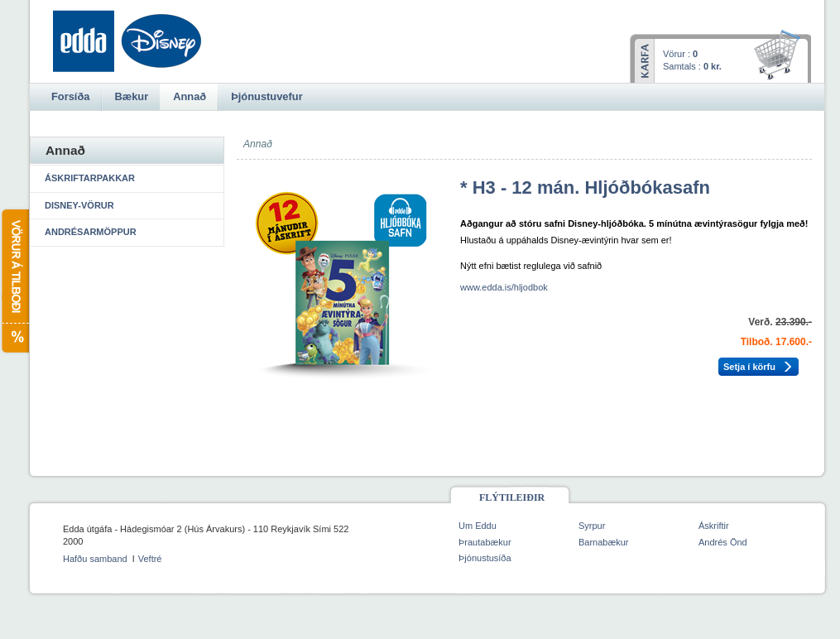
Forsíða (70, 96)
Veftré (150, 559)
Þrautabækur (485, 542)
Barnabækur (604, 542)
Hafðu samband (95, 559)
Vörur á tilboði (14, 281)
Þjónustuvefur (266, 96)
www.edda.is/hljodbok (504, 287)
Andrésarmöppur (91, 232)
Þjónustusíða (485, 558)
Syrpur (592, 526)
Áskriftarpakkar (90, 178)
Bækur (131, 96)
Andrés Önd (723, 542)
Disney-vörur (79, 205)
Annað (190, 96)
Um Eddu (478, 526)
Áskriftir (714, 526)
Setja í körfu (749, 367)
